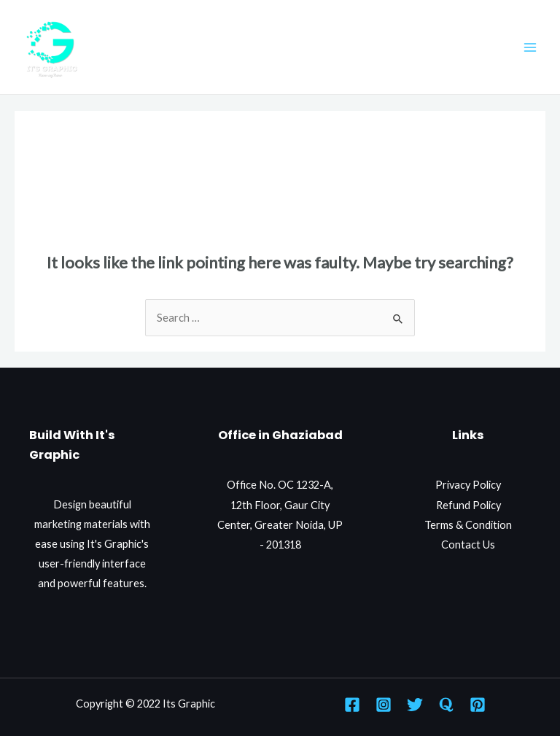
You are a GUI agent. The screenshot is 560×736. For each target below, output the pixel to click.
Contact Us (468, 545)
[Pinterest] (478, 705)
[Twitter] (415, 705)
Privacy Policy (468, 485)
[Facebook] (352, 705)
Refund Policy (468, 505)
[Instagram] (384, 705)
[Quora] (446, 705)
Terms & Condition (468, 525)
